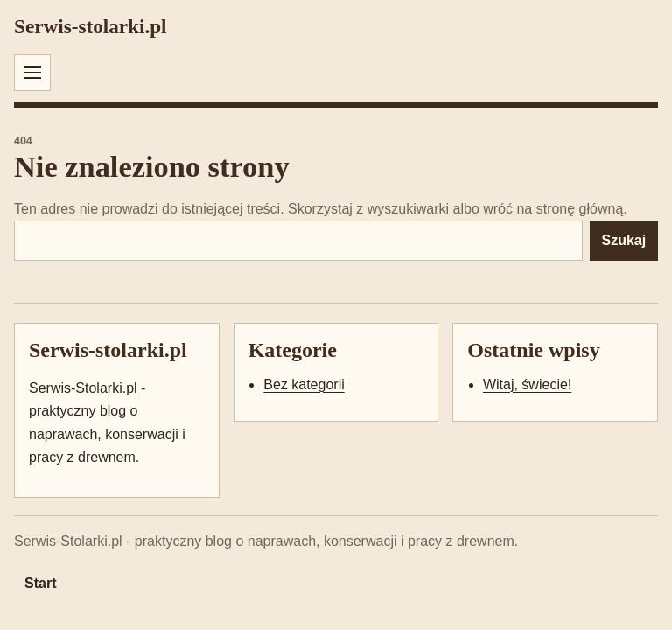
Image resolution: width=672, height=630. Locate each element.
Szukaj (624, 240)
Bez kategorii (304, 385)
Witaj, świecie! (527, 385)
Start (40, 583)
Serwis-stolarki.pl (91, 27)
